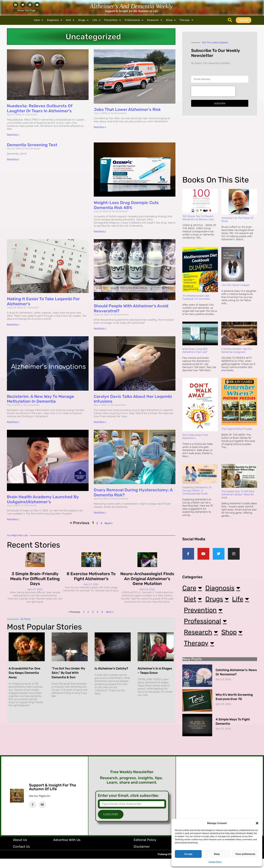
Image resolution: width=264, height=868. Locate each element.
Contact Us (21, 856)
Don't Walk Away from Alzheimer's (195, 437)
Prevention (113, 20)
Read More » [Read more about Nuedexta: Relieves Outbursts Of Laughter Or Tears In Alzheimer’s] (13, 135)
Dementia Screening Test (32, 145)
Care (39, 20)
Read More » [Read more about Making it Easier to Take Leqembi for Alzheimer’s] (13, 324)
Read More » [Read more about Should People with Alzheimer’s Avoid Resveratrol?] (100, 328)
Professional (134, 20)
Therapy (186, 20)
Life (97, 20)
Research (155, 20)
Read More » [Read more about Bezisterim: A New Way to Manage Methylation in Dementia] (13, 422)
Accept (188, 854)
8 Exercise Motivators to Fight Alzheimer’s (91, 576)
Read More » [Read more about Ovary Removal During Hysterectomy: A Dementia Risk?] (100, 512)
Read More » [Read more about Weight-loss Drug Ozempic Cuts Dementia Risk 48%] (100, 231)
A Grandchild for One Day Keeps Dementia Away (24, 673)
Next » (109, 523)
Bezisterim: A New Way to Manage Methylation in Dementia (40, 399)
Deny (217, 854)
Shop (171, 20)
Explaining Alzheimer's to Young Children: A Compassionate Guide (197, 490)
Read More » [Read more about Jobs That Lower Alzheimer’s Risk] (100, 127)
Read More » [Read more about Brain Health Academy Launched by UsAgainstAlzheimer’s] (13, 519)
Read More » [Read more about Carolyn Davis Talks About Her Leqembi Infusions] (100, 422)
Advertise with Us (67, 849)
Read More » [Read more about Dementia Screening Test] (13, 159)
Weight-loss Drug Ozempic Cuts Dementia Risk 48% (126, 205)
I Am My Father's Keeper (236, 285)
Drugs (83, 20)
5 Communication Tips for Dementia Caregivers (237, 350)
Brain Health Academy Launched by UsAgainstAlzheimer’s (43, 499)
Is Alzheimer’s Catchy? (111, 668)
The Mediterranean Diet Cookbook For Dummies (196, 297)
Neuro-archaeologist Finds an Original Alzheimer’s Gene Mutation (147, 579)
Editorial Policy (145, 849)
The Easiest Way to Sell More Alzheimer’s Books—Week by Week (238, 494)
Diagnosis (55, 20)
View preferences (245, 854)
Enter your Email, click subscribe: (128, 805)
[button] (257, 823)
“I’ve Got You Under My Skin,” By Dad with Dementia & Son (68, 673)
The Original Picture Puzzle (237, 429)
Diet (70, 20)
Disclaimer (142, 856)
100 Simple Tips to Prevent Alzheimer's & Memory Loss (198, 218)
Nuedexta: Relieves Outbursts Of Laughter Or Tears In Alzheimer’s (40, 108)
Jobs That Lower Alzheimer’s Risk (127, 110)
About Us (20, 849)
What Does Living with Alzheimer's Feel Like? (195, 350)
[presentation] (213, 91)
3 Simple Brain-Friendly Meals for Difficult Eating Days (35, 579)
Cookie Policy (215, 862)
